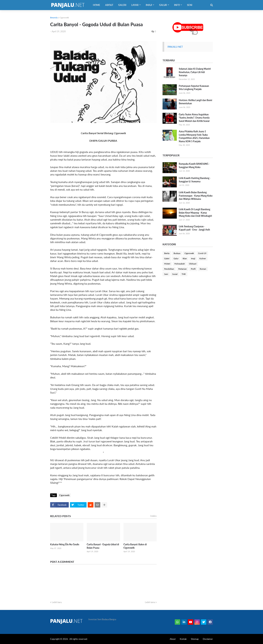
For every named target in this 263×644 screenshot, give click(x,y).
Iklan (185, 258)
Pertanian (182, 269)
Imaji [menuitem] (149, 5)
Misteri (167, 264)
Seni (166, 274)
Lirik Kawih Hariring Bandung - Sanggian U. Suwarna (195, 180)
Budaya (177, 253)
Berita (167, 253)
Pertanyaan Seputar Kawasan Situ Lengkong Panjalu (194, 88)
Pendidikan (169, 269)
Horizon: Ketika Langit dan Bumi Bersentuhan (195, 102)
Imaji (193, 258)
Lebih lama (150, 602)
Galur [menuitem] (163, 5)
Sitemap (195, 639)
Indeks (153, 516)
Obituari (193, 264)
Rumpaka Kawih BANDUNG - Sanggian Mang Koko (194, 165)
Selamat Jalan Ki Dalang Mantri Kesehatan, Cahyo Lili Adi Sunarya (195, 72)
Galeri (167, 258)
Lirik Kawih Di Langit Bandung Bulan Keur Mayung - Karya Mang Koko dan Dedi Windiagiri (195, 213)
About (173, 639)
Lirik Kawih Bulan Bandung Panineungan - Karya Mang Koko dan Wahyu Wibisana (196, 196)
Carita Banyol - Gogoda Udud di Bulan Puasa (103, 546)
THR (184, 274)
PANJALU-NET (175, 47)
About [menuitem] (109, 5)
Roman (203, 269)
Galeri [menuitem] (122, 5)
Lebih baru (57, 602)
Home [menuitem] (97, 5)
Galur (176, 258)
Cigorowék (64, 18)
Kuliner (203, 258)
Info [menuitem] (177, 5)
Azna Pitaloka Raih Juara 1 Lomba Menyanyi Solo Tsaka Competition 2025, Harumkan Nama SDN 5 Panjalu (194, 136)
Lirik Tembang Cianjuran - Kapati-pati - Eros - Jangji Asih (194, 228)
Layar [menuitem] (135, 5)
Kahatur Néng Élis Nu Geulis (65, 544)
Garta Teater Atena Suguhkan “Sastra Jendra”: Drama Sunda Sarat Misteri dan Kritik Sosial (194, 118)
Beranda (54, 18)
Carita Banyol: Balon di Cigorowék (135, 546)
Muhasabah (180, 264)
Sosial (175, 274)
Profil (193, 269)
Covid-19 (202, 253)
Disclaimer (208, 639)
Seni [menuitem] (190, 5)
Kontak (183, 639)
